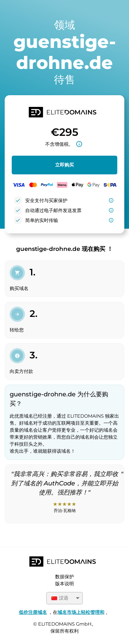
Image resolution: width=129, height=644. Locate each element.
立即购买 (64, 165)
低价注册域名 (33, 612)
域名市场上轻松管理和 (81, 612)
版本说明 (64, 584)
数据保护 (64, 577)
